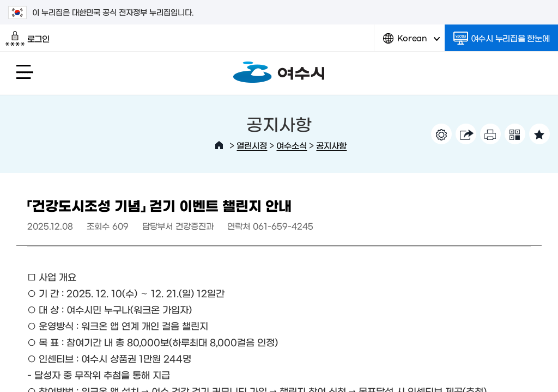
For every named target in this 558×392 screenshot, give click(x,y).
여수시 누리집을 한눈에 (502, 38)
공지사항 (331, 145)
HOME (219, 145)
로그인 (28, 39)
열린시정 (252, 145)
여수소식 (292, 145)
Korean (411, 42)
